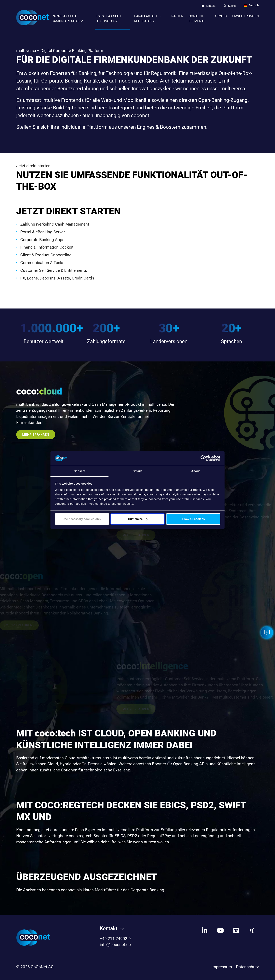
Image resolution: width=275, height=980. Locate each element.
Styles (221, 16)
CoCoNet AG (42, 967)
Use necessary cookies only (82, 519)
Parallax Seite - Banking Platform (67, 18)
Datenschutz (247, 967)
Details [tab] (137, 471)
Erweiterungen (246, 16)
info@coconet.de (115, 945)
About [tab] (196, 471)
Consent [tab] (80, 471)
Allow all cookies (193, 519)
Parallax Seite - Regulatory (148, 18)
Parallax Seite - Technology (110, 18)
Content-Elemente (197, 18)
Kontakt (211, 6)
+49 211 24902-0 (115, 939)
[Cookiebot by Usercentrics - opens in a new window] (203, 458)
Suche (232, 6)
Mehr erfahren (36, 435)
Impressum (222, 967)
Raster (177, 16)
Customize (138, 519)
